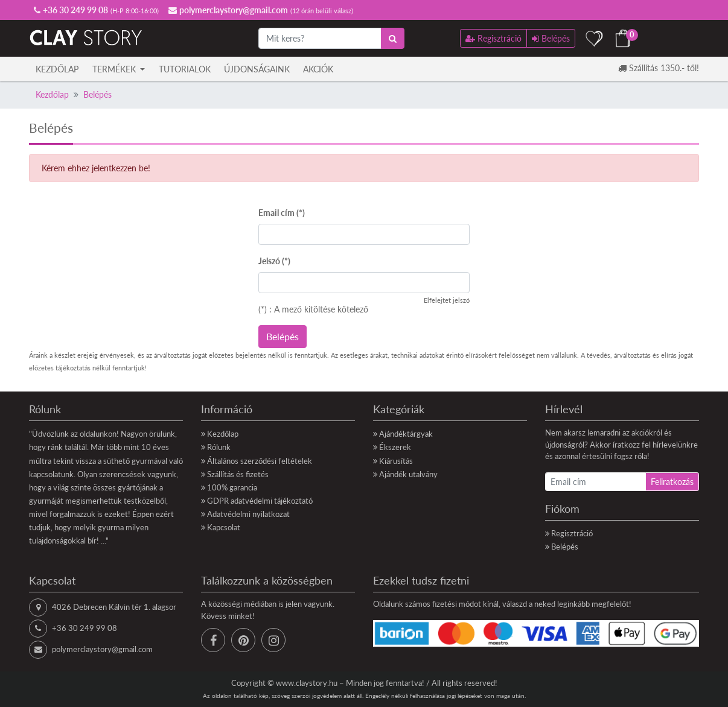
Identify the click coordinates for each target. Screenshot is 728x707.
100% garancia (232, 487)
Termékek (115, 69)
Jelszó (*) (274, 261)
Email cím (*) (282, 213)
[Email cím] (595, 482)
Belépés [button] (551, 38)
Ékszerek (395, 447)
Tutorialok (185, 69)
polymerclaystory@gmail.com (102, 649)
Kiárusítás (396, 461)
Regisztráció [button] (493, 38)
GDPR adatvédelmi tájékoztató (260, 501)
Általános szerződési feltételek (260, 461)
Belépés (97, 94)
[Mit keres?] (320, 38)
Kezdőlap (57, 69)
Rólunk (219, 447)
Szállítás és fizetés (238, 474)
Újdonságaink (257, 69)
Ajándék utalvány (408, 474)
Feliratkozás (672, 482)
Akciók (318, 69)
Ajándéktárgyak (406, 434)
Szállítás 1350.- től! (659, 68)
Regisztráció (572, 533)
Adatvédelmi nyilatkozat (248, 514)
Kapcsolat (224, 527)
